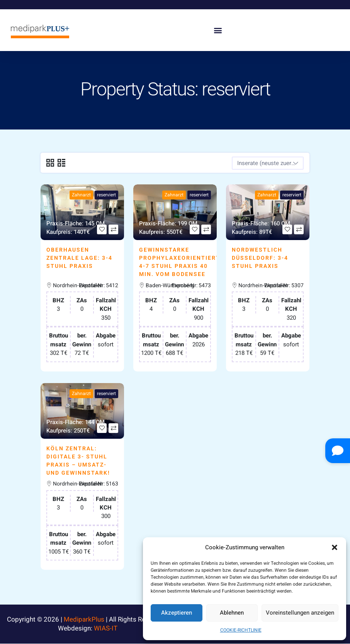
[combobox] (268, 163)
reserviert (106, 195)
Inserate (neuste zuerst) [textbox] (268, 163)
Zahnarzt (81, 195)
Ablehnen (232, 613)
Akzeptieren (177, 613)
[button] (335, 547)
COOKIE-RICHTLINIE (241, 630)
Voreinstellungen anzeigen (300, 613)
